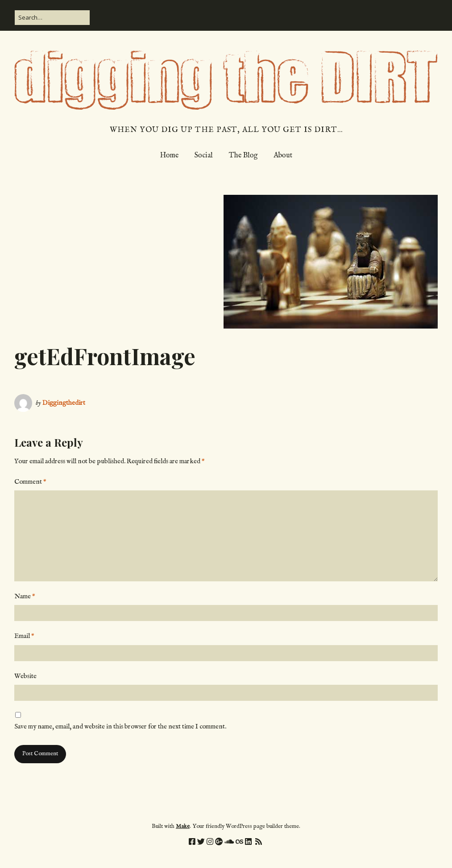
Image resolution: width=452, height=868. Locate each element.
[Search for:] (52, 18)
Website (25, 676)
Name (25, 596)
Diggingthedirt (64, 403)
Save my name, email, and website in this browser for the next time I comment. (120, 726)
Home (169, 156)
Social (204, 156)
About (283, 156)
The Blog (243, 156)
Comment (30, 482)
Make (183, 826)
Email (24, 636)
